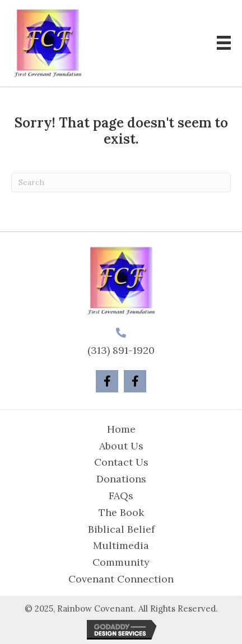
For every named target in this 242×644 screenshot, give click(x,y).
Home (121, 429)
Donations (121, 479)
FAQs (121, 496)
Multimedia (121, 545)
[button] (107, 381)
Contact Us (121, 462)
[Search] (121, 183)
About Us (121, 446)
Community (121, 562)
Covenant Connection (121, 579)
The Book (121, 512)
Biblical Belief (121, 529)
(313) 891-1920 (121, 350)
